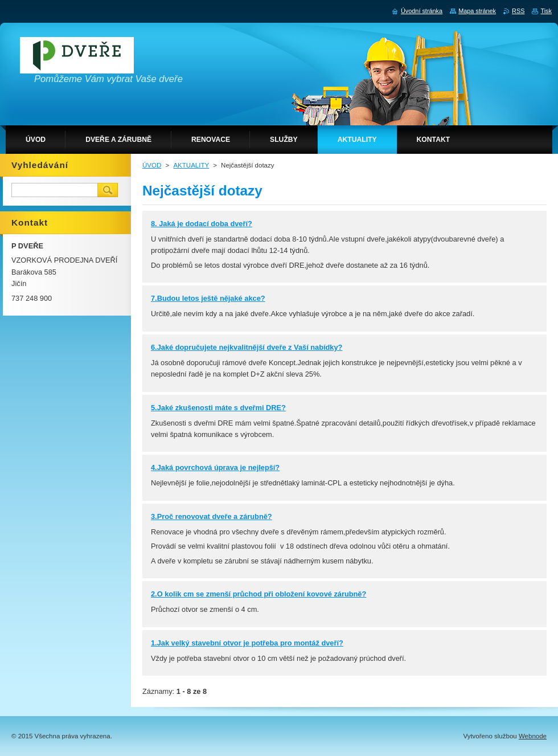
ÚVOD (152, 165)
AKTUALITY (191, 165)
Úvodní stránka (422, 11)
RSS (518, 11)
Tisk (546, 11)
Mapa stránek (477, 11)
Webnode (533, 736)
